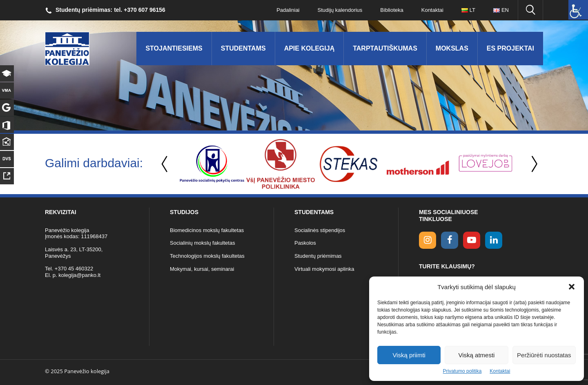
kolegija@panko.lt (79, 275)
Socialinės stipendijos (320, 230)
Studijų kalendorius (340, 10)
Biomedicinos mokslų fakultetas (207, 230)
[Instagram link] (428, 240)
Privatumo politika (462, 371)
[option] (212, 164)
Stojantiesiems (174, 48)
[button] (572, 287)
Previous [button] (165, 164)
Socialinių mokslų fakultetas (203, 243)
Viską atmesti (477, 355)
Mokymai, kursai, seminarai (202, 269)
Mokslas (452, 48)
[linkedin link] (494, 240)
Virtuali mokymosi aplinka (324, 269)
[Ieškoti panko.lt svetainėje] (530, 10)
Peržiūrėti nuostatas (544, 355)
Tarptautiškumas (385, 48)
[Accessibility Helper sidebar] (578, 10)
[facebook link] (450, 240)
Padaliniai (288, 10)
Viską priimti (409, 355)
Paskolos (305, 243)
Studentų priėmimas (318, 256)
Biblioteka (392, 10)
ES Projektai (510, 48)
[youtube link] (472, 240)
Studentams (243, 48)
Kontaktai (500, 371)
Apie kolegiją (310, 48)
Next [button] (533, 164)
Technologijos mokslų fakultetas (207, 256)
